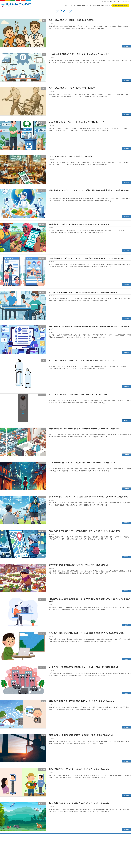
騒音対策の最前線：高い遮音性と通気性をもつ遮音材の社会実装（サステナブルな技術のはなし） (85, 429)
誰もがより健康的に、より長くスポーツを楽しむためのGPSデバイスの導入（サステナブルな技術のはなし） (89, 497)
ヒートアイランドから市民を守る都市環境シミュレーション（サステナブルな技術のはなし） (84, 667)
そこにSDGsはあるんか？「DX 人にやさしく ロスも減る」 (71, 156)
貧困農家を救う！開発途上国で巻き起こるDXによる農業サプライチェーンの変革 (79, 224)
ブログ (66, 5)
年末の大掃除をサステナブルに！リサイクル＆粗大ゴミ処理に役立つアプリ (77, 122)
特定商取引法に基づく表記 (68, 851)
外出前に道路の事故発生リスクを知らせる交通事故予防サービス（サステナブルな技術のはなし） (85, 531)
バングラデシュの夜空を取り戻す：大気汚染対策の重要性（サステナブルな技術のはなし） (83, 463)
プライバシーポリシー (53, 851)
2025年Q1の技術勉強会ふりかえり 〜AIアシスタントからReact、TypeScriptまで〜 (80, 54)
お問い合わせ (80, 851)
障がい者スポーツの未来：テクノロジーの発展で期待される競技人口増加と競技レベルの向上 (84, 292)
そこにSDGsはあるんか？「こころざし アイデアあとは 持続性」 (73, 88)
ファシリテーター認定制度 (100, 5)
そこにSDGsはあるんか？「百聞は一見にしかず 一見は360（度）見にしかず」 (79, 395)
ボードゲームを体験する (120, 5)
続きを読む (127, 46)
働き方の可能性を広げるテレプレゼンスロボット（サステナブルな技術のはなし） (80, 769)
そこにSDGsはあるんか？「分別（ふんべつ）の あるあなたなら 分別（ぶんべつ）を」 (82, 360)
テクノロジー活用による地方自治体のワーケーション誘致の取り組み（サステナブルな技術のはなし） (87, 633)
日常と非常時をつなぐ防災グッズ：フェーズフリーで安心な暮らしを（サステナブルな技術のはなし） (87, 258)
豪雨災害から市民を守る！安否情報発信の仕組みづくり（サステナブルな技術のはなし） (82, 701)
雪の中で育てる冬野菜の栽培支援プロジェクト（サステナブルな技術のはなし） (79, 565)
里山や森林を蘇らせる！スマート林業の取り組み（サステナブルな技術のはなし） (80, 803)
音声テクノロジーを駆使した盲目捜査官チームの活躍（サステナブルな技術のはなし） (81, 735)
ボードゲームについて (83, 5)
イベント (72, 5)
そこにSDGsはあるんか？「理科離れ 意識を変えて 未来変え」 (72, 20)
